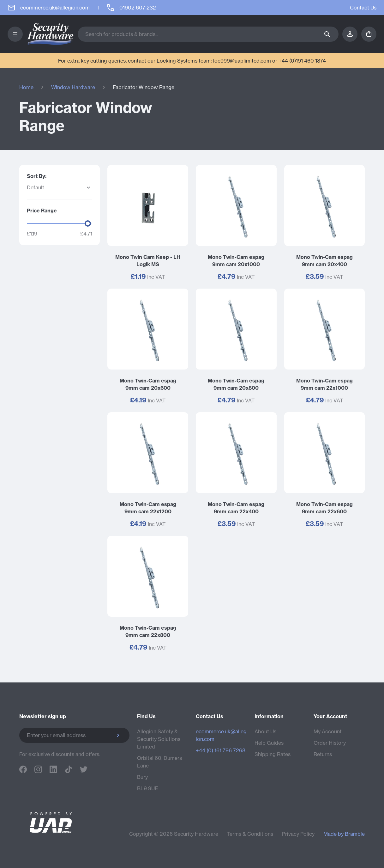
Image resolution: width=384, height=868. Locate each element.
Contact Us (363, 8)
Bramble (355, 834)
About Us (265, 731)
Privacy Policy (298, 834)
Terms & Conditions (250, 834)
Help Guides (269, 743)
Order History (330, 743)
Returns (323, 754)
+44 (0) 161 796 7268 (221, 750)
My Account (328, 731)
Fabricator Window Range (144, 87)
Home (26, 87)
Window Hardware (73, 87)
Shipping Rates (273, 754)
